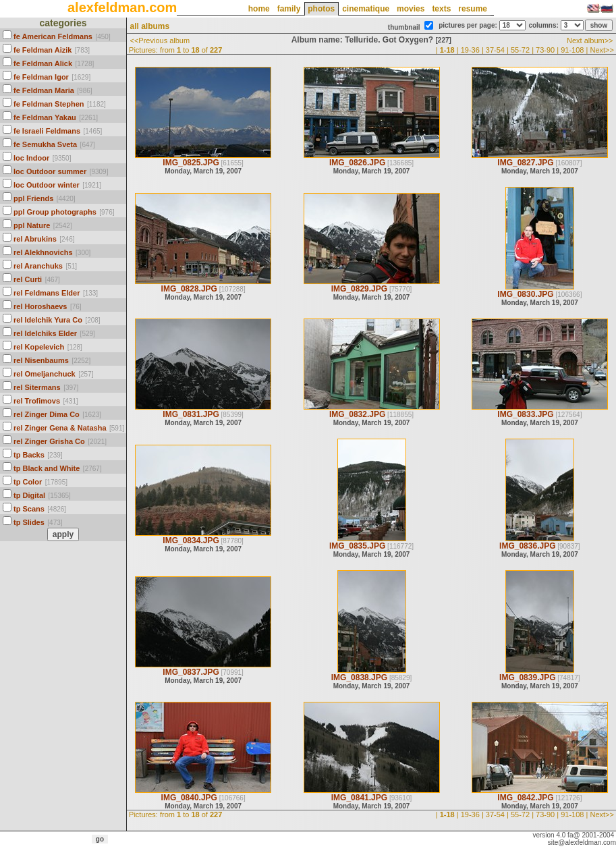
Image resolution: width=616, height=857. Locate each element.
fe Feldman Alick (43, 63)
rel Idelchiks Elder (45, 333)
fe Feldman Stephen (49, 104)
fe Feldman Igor (41, 77)
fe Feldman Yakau (45, 117)
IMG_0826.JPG (357, 163)
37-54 (495, 50)
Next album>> (590, 40)
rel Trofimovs (37, 401)
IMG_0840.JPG (189, 798)
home (259, 9)
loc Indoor (31, 158)
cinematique (366, 9)
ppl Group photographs (55, 212)
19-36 (470, 50)
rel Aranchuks (38, 266)
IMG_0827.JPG (525, 163)
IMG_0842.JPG (525, 798)
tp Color (28, 482)
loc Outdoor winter (47, 185)
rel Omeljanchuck (45, 374)
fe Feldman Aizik (43, 50)
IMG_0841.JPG (359, 798)
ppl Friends (33, 198)
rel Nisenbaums (41, 360)
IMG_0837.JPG (191, 672)
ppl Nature (32, 225)
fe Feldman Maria (44, 90)
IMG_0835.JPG (357, 546)
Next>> (601, 50)
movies (411, 9)
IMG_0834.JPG (191, 541)
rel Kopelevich (39, 347)
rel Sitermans (37, 387)
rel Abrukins (35, 239)
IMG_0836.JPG (527, 546)
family (289, 9)
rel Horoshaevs (40, 306)
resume (473, 9)
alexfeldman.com (122, 7)
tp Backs (29, 455)
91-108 (572, 50)
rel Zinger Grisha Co (49, 441)
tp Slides (29, 522)
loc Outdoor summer (50, 171)
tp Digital (29, 495)
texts (441, 9)
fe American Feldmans (53, 36)
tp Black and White (47, 468)
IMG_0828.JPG (189, 289)
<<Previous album (160, 40)
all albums (149, 26)
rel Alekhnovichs (43, 252)
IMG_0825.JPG (191, 163)
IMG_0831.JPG (191, 414)
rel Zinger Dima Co (47, 414)
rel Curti (28, 279)
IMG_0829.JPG (359, 289)
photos (321, 9)
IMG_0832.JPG (357, 414)
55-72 (520, 50)
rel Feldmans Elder (47, 293)
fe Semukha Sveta (45, 144)
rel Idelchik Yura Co (48, 320)
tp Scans (29, 509)
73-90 (545, 50)
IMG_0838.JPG (359, 678)
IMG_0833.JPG (525, 414)
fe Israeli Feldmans (47, 131)
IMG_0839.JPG (527, 678)
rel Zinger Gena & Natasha (60, 428)
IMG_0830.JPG (525, 294)
